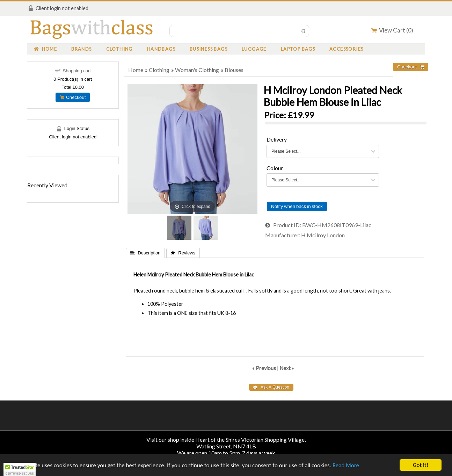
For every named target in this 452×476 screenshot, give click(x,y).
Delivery (277, 139)
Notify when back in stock (297, 206)
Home (45, 49)
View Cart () (392, 30)
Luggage (254, 49)
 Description (145, 253)
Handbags (161, 49)
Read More (346, 466)
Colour (275, 168)
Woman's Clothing (197, 70)
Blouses (234, 70)
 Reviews (183, 253)
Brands (81, 49)
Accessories (346, 49)
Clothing (119, 49)
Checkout (73, 97)
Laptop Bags (298, 49)
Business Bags (209, 49)
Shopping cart (77, 71)
